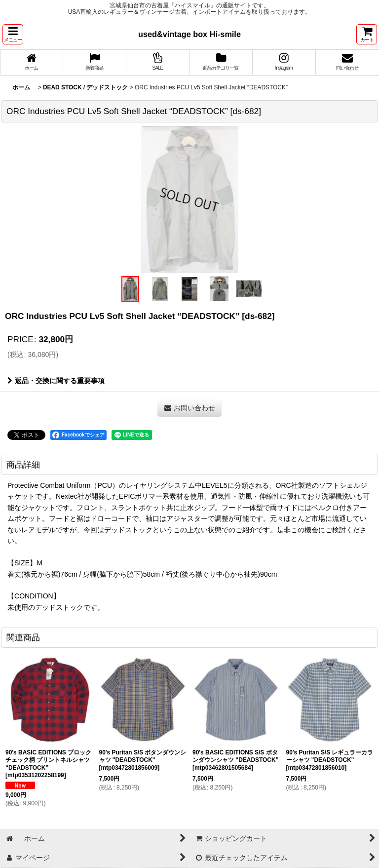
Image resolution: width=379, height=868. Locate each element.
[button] (13, 34)
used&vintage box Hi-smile (189, 34)
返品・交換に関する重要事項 (56, 381)
